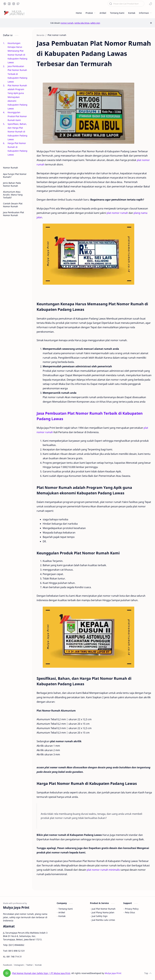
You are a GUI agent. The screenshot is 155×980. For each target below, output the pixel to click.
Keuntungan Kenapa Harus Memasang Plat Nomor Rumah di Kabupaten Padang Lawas (17, 53)
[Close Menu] (151, 23)
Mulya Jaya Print (113, 973)
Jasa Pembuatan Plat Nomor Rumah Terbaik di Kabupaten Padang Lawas (17, 74)
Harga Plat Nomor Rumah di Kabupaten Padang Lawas (17, 149)
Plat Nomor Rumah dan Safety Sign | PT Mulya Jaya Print (41, 973)
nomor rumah (67, 23)
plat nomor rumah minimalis (103, 870)
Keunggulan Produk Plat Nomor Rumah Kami (17, 116)
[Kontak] (38, 965)
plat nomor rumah (117, 213)
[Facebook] (7, 965)
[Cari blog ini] (126, 4)
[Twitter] (29, 965)
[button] (5, 4)
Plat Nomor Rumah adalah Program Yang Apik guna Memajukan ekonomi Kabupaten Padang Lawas (17, 97)
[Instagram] (19, 965)
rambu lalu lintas (82, 23)
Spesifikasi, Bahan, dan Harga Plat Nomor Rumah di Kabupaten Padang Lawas (17, 132)
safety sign (95, 23)
